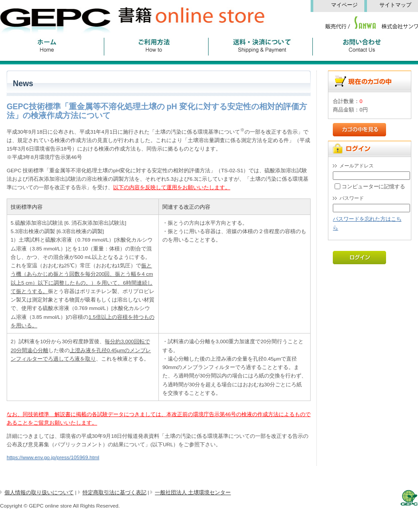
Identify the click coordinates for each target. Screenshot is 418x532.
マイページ (348, 5)
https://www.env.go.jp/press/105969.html (53, 457)
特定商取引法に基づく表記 (114, 492)
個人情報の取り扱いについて (39, 492)
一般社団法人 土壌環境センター (193, 492)
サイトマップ (398, 5)
